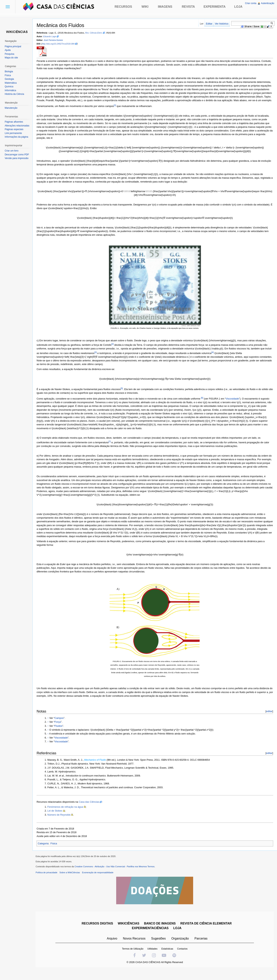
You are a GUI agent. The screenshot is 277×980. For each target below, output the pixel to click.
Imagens (165, 7)
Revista (188, 7)
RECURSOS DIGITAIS (98, 933)
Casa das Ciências (91, 810)
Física (56, 851)
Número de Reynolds (61, 822)
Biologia (10, 72)
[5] (124, 392)
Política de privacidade (49, 882)
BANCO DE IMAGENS (160, 933)
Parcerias (202, 948)
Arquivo (113, 948)
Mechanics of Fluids (97, 768)
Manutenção (12, 108)
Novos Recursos (135, 948)
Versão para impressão (17, 158)
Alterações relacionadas (18, 126)
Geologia (10, 79)
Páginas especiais (15, 129)
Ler (201, 24)
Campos (61, 726)
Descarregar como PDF (18, 155)
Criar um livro (12, 151)
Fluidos (60, 734)
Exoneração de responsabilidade (100, 882)
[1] (117, 109)
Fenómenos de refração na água (67, 815)
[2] (114, 348)
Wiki (145, 7)
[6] (204, 402)
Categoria (45, 851)
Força (60, 730)
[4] (222, 356)
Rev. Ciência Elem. (96, 33)
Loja (238, 7)
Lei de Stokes (57, 818)
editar (269, 719)
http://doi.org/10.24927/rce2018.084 (60, 44)
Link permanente (14, 133)
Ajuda (8, 50)
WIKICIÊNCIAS (129, 933)
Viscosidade (234, 403)
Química (10, 87)
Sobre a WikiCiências (72, 882)
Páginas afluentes (15, 122)
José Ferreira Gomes (55, 40)
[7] (112, 446)
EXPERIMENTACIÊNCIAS (151, 937)
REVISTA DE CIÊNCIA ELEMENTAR (207, 933)
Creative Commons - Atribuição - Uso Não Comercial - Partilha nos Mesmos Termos (117, 876)
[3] (105, 356)
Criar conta (250, 3)
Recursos (123, 7)
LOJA (178, 937)
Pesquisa (10, 54)
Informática (11, 90)
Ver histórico (221, 24)
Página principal (14, 46)
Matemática (11, 83)
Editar (208, 24)
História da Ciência (15, 94)
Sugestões (159, 948)
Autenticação (267, 3)
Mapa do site (12, 58)
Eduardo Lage (52, 37)
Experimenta (214, 7)
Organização (181, 948)
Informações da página (17, 137)
